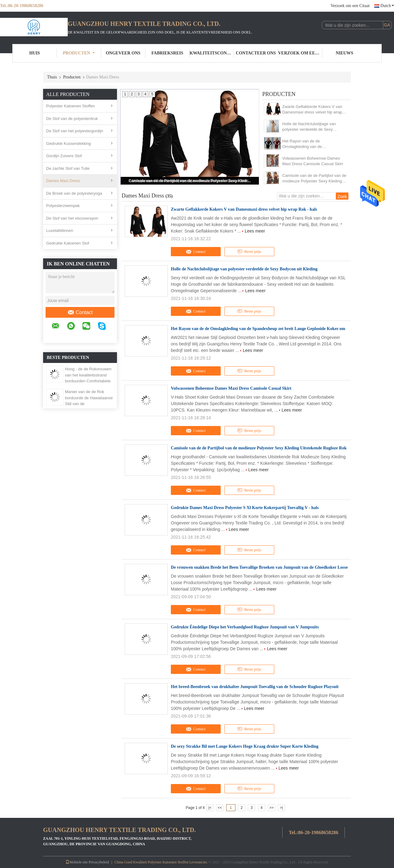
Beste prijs (249, 252)
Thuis (52, 77)
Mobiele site (77, 862)
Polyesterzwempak (63, 206)
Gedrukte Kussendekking (68, 143)
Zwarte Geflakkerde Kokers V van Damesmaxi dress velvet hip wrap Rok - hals (312, 110)
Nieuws (345, 53)
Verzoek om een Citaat (350, 6)
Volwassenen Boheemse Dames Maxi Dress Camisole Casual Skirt (313, 161)
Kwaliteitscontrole (212, 53)
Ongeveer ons (123, 53)
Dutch (387, 6)
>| (281, 808)
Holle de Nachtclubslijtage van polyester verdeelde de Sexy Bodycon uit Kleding (309, 127)
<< (220, 808)
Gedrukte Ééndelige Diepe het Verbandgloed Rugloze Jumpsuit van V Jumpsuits (245, 627)
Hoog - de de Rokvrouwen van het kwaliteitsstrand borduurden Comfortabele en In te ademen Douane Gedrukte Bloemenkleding (88, 381)
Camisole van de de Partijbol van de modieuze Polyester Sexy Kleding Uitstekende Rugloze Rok (190, 181)
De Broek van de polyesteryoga (74, 193)
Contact (80, 313)
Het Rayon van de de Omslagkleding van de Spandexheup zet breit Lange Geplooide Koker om (308, 144)
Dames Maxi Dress (63, 181)
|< (210, 808)
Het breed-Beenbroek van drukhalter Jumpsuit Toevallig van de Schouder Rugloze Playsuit (255, 687)
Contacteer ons (256, 53)
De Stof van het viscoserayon (72, 218)
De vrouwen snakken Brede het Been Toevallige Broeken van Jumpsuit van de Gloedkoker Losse (259, 567)
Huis (34, 53)
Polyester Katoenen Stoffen (70, 106)
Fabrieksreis (167, 53)
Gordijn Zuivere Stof (64, 156)
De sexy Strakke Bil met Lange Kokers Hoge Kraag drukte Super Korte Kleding (245, 746)
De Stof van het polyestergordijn (75, 131)
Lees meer (255, 231)
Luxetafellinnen (60, 231)
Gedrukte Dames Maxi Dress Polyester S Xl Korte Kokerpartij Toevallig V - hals (245, 508)
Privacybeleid (99, 862)
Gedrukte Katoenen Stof (68, 243)
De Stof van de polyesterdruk (72, 119)
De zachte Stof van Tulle (68, 168)
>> (271, 808)
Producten (79, 53)
